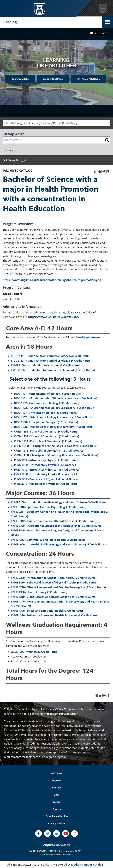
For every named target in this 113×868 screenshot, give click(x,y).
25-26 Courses (20, 79)
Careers (57, 809)
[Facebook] (39, 834)
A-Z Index (57, 773)
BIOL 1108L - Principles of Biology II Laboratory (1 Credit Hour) (54, 427)
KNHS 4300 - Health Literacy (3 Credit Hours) (39, 592)
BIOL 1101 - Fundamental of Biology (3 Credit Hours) (47, 394)
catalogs (16, 865)
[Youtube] (65, 834)
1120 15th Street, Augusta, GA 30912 (66, 851)
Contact (57, 788)
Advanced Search (12, 151)
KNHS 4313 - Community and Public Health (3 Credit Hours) (49, 540)
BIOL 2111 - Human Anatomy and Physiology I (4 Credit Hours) (51, 356)
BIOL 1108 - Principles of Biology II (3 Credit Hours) (46, 422)
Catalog (10, 22)
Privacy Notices (57, 823)
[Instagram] (75, 834)
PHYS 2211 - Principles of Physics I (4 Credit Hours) (46, 479)
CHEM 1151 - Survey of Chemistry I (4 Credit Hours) (46, 432)
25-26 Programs (53, 79)
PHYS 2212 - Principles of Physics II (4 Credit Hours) (46, 484)
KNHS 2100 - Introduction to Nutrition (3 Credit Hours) (46, 365)
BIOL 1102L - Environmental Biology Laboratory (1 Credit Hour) (54, 408)
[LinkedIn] (57, 834)
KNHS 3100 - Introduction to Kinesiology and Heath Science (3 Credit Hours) (59, 502)
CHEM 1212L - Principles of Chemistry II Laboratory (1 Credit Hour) (56, 455)
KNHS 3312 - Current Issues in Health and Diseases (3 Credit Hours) (54, 521)
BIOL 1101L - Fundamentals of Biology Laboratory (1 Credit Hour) (56, 398)
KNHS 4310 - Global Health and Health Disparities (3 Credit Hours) (53, 597)
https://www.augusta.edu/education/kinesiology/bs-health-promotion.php (52, 280)
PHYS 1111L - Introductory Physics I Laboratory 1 (45, 465)
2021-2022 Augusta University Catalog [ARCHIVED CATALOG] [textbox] (41, 123)
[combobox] (56, 123)
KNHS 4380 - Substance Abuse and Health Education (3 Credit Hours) (55, 615)
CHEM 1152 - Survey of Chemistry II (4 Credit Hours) (47, 436)
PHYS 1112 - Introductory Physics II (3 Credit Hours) (47, 470)
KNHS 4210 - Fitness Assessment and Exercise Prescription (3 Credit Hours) (58, 587)
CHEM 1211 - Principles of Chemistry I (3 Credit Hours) (48, 441)
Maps (56, 795)
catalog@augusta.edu (61, 714)
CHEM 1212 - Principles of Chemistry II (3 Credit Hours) (48, 451)
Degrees (56, 780)
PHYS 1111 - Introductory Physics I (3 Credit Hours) (46, 460)
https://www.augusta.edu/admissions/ (54, 317)
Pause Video (99, 33)
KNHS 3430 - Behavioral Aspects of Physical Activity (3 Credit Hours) (54, 583)
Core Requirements (88, 337)
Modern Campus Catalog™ (88, 865)
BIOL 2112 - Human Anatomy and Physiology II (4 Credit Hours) (51, 361)
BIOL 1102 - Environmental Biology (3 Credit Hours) (47, 403)
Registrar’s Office (52, 709)
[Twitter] (48, 834)
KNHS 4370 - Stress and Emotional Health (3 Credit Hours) (48, 611)
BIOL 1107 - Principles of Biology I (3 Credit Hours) (46, 413)
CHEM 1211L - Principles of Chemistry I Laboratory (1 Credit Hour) (56, 446)
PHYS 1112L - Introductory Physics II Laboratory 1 (46, 474)
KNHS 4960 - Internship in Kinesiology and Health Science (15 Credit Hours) (59, 544)
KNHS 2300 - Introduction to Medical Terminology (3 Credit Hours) (53, 578)
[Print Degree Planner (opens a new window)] (95, 171)
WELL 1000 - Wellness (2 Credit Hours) (35, 652)
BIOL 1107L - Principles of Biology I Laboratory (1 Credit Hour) (53, 417)
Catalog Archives (89, 79)
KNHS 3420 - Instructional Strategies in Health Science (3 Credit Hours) (56, 526)
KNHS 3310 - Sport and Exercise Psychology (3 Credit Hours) (48, 507)
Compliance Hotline (57, 816)
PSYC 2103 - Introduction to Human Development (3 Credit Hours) (53, 370)
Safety (56, 802)
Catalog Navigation (18, 160)
